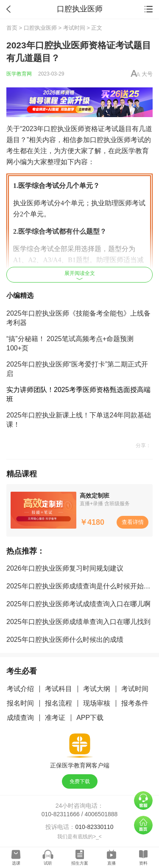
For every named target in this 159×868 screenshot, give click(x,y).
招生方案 (80, 863)
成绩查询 (20, 718)
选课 (16, 863)
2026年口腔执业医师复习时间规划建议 (65, 568)
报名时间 (20, 703)
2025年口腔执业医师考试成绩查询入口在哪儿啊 (78, 604)
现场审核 (97, 703)
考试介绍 (20, 689)
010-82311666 (61, 814)
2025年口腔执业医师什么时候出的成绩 (65, 640)
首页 (12, 28)
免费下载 (80, 781)
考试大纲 (97, 689)
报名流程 (59, 703)
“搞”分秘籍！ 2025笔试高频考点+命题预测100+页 (70, 343)
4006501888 (101, 814)
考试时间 (74, 28)
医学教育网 (19, 74)
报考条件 (135, 703)
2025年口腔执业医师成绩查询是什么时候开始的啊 (82, 586)
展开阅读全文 (80, 275)
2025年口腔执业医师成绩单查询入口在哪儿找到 (78, 622)
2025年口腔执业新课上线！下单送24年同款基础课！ (79, 420)
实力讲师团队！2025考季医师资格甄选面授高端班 (78, 394)
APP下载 (90, 718)
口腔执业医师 (40, 28)
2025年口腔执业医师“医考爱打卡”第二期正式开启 (77, 369)
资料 (143, 863)
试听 (48, 863)
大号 (147, 74)
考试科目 (59, 689)
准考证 (55, 718)
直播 (112, 863)
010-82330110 (94, 827)
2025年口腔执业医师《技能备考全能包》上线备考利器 (78, 318)
